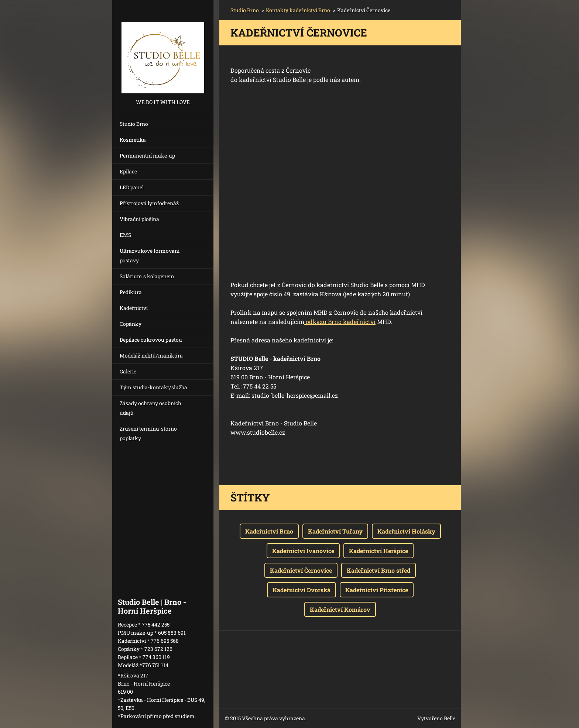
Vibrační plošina (139, 219)
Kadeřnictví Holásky (406, 531)
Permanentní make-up (147, 156)
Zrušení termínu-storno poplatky (148, 433)
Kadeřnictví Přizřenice (377, 590)
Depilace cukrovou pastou (151, 340)
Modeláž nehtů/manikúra (151, 356)
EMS (125, 235)
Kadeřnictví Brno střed (378, 570)
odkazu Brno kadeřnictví (340, 322)
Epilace (128, 171)
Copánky (131, 324)
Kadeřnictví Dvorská (302, 590)
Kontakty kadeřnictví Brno (298, 10)
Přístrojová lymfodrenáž (149, 203)
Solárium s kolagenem (147, 276)
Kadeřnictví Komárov (340, 609)
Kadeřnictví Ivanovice (303, 551)
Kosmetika (133, 140)
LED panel (132, 187)
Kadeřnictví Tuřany (335, 531)
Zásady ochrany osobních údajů (150, 408)
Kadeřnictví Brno (269, 531)
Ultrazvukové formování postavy (150, 256)
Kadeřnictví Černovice (301, 570)
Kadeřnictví (134, 308)
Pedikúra (131, 292)
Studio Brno (134, 124)
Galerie (128, 371)
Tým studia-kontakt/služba (153, 387)
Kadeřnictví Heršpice (378, 551)
